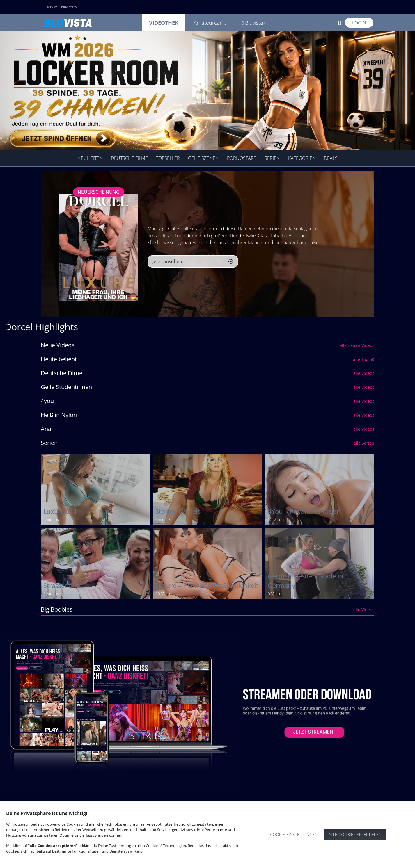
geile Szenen (203, 158)
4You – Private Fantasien (304, 511)
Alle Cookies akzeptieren (355, 834)
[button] (31, 91)
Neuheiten (90, 158)
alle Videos (364, 373)
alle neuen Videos (357, 345)
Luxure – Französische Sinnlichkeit (207, 586)
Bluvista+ (254, 23)
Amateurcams (210, 23)
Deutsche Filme (129, 158)
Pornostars (242, 158)
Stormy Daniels (178, 511)
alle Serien (364, 443)
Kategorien (302, 158)
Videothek (164, 23)
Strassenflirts (63, 586)
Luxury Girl (60, 511)
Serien (272, 158)
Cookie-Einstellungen (294, 834)
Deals (331, 158)
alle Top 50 (364, 359)
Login (359, 23)
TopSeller (168, 158)
